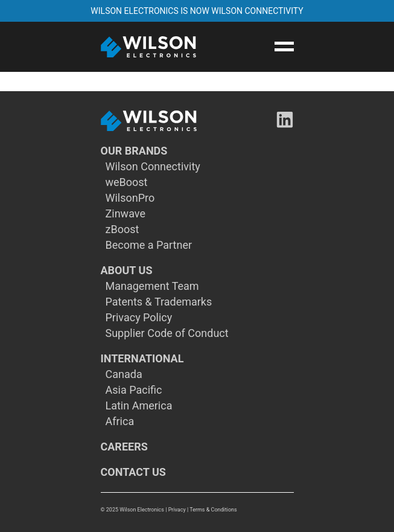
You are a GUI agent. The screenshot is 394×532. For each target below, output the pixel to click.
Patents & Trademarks (159, 302)
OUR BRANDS (134, 151)
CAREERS (124, 447)
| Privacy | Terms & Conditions (201, 510)
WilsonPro (130, 198)
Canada (124, 374)
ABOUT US (127, 271)
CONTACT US (133, 472)
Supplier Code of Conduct (167, 333)
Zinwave (126, 214)
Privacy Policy (139, 318)
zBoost (122, 229)
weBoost (127, 182)
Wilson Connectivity (153, 167)
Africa (120, 421)
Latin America (139, 406)
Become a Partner (149, 245)
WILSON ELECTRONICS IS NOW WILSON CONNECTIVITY (197, 11)
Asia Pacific (134, 390)
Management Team (152, 286)
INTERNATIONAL (142, 359)
